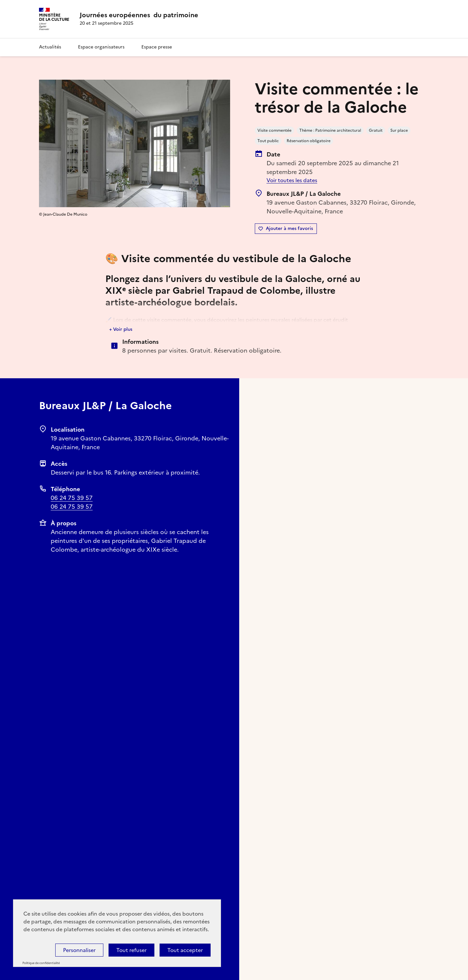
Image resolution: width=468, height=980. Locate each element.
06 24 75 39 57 (72, 498)
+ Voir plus (121, 329)
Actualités (50, 47)
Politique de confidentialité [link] (41, 963)
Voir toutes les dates (292, 180)
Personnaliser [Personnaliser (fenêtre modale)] (79, 950)
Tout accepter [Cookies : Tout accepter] (185, 950)
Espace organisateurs (101, 47)
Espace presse (157, 47)
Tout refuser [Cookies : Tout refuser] (131, 950)
